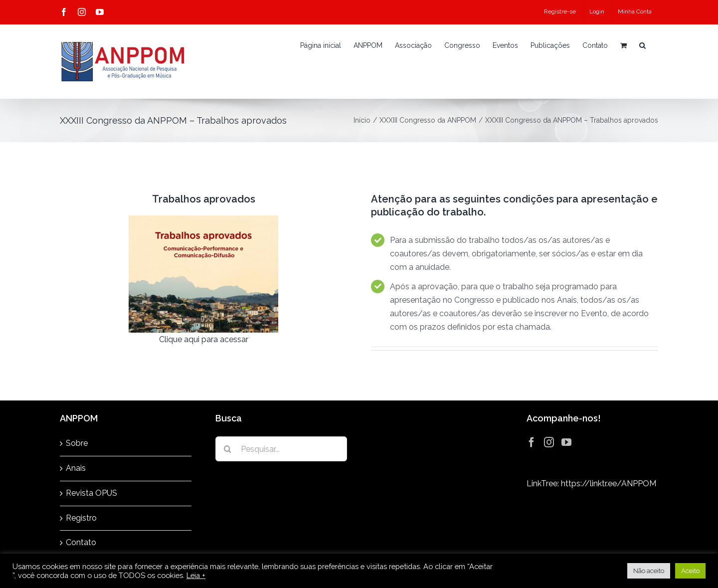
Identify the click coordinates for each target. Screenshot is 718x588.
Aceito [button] (690, 571)
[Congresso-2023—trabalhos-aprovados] (203, 219)
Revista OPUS (91, 493)
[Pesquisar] (228, 449)
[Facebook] (532, 442)
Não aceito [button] (649, 571)
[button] (642, 45)
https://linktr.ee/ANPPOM (609, 484)
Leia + (196, 575)
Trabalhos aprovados (204, 199)
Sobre (77, 443)
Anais (76, 468)
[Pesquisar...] (281, 449)
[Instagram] (549, 442)
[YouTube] (566, 442)
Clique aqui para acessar (204, 339)
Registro (81, 518)
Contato (81, 542)
